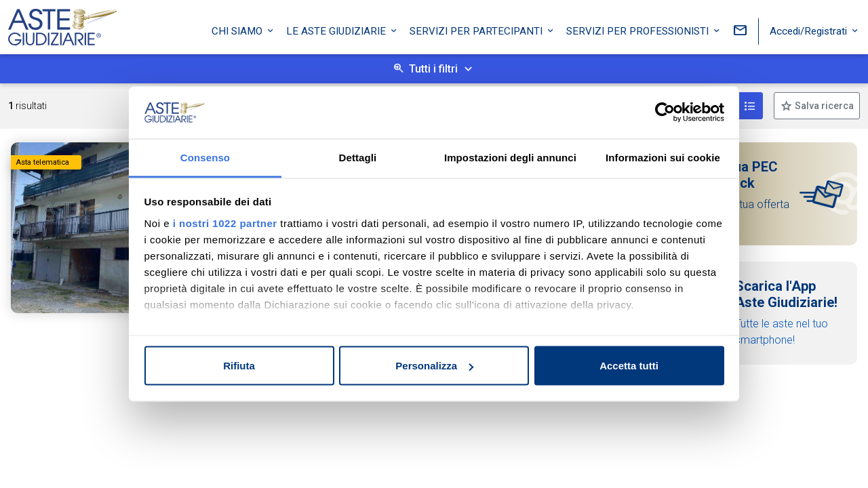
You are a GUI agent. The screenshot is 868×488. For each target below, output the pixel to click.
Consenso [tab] (205, 157)
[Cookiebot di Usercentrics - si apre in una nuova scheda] (665, 113)
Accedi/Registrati (810, 29)
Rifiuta (239, 366)
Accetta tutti (629, 366)
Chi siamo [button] (238, 29)
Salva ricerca (823, 106)
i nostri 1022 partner (225, 223)
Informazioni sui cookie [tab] (663, 157)
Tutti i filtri (433, 69)
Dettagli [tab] (358, 157)
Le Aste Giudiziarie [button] (337, 29)
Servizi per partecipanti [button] (477, 29)
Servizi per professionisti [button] (639, 29)
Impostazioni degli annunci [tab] (510, 157)
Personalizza (434, 366)
